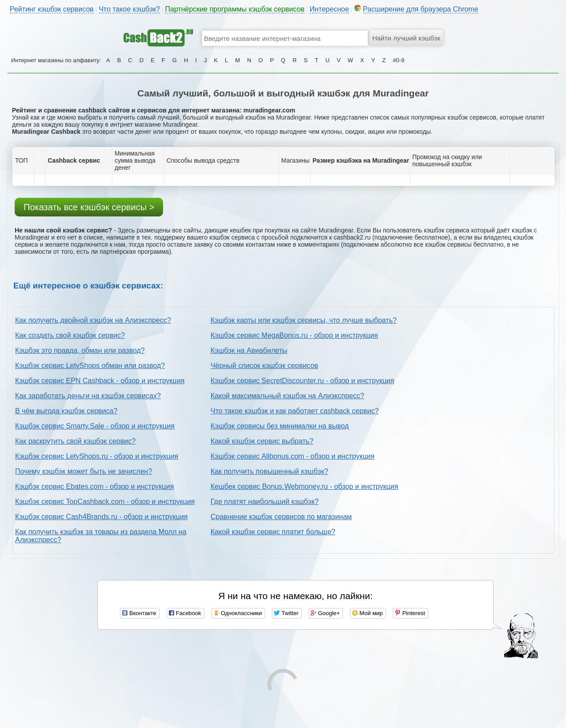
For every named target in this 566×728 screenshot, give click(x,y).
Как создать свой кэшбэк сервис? (70, 335)
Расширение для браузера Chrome (421, 9)
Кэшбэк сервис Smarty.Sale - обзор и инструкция (95, 426)
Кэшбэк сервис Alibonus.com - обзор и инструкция (293, 456)
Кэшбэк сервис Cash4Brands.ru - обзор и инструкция (102, 517)
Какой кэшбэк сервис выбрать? (262, 441)
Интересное (329, 9)
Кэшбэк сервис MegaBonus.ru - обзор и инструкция (294, 335)
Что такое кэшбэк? (129, 9)
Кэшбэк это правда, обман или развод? (80, 350)
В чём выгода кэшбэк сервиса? (66, 411)
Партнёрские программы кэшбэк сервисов (235, 9)
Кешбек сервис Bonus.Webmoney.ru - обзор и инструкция (304, 486)
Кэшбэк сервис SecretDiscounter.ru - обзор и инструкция (302, 381)
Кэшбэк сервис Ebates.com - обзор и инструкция (94, 486)
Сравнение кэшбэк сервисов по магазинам (281, 517)
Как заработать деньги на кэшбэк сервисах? (88, 396)
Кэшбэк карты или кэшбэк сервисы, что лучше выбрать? (304, 320)
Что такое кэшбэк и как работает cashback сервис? (295, 411)
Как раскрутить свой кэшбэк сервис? (75, 441)
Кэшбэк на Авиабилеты (249, 350)
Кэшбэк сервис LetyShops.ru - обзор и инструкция (97, 456)
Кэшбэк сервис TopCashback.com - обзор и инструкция (105, 502)
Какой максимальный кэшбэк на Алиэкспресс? (287, 396)
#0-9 (399, 60)
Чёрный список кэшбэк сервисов (264, 366)
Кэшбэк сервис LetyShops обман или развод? (90, 366)
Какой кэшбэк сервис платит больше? (273, 532)
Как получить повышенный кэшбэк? (269, 471)
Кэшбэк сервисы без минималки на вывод (280, 426)
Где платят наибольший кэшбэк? (265, 502)
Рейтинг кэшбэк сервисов (52, 9)
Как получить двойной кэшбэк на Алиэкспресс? (93, 320)
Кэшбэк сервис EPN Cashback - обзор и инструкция (100, 381)
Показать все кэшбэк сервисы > (89, 207)
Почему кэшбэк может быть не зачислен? (84, 471)
